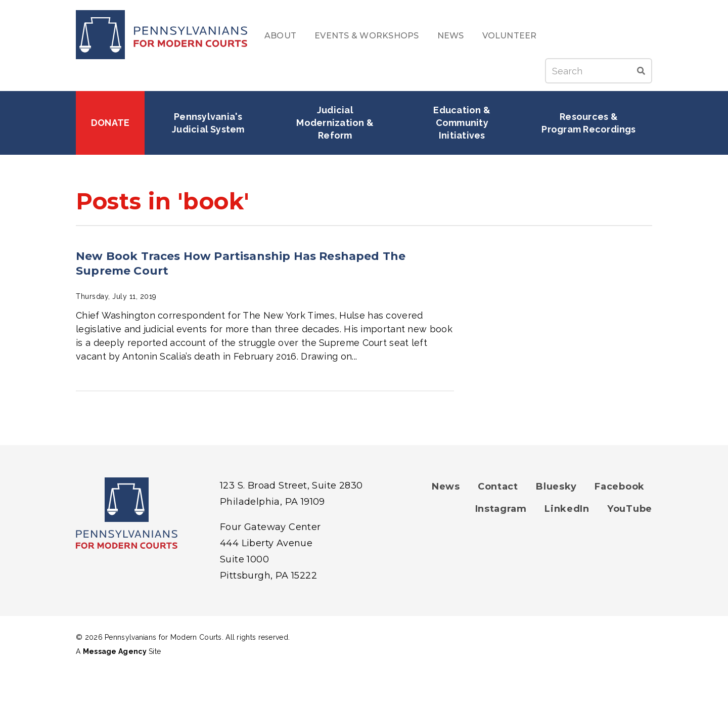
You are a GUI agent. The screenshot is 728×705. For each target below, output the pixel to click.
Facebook (620, 487)
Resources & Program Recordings (588, 123)
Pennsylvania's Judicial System (208, 123)
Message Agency (115, 651)
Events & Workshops (367, 36)
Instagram (501, 509)
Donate (110, 123)
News (451, 36)
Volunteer (510, 36)
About (280, 36)
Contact (498, 487)
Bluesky (556, 487)
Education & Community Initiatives (463, 123)
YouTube (630, 509)
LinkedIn (567, 509)
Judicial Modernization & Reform (336, 123)
